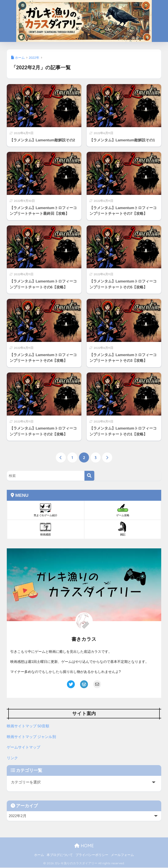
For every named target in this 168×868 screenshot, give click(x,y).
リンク (12, 758)
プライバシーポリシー (92, 855)
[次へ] (107, 458)
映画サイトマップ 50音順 (28, 727)
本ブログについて (60, 855)
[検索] (89, 476)
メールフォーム (122, 855)
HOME (84, 846)
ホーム (39, 855)
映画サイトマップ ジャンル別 (31, 737)
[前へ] (61, 458)
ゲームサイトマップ (24, 748)
